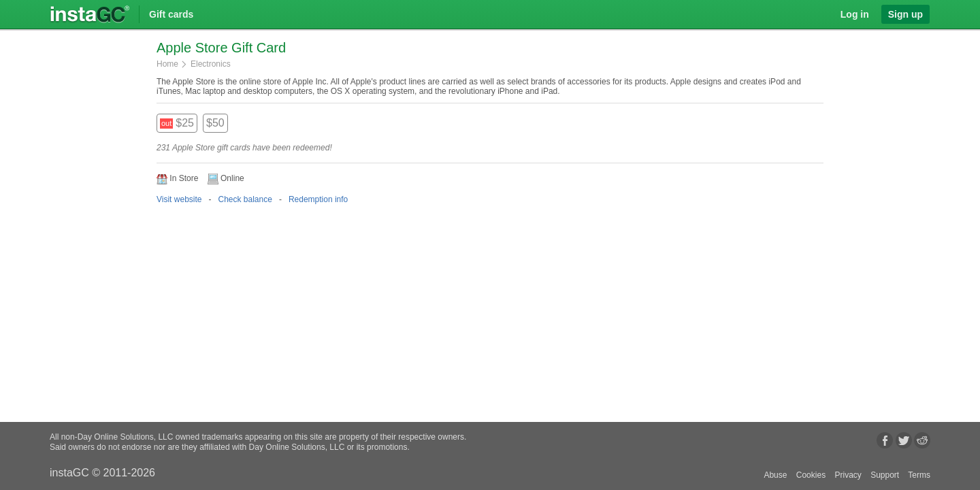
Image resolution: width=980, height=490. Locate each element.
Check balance (245, 199)
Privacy (848, 475)
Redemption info (318, 199)
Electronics (211, 64)
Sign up (905, 14)
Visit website (179, 199)
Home (167, 64)
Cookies (811, 475)
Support (885, 475)
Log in (855, 14)
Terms (919, 475)
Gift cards (171, 14)
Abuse (775, 475)
